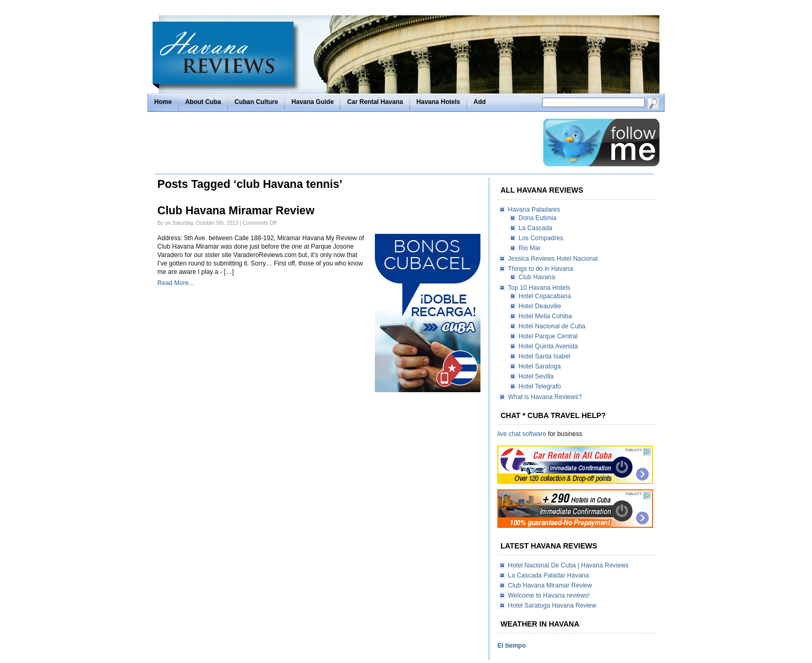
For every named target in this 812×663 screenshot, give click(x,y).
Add (480, 102)
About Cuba (203, 102)
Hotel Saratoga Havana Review (552, 605)
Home (163, 102)
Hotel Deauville (540, 306)
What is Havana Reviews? (545, 397)
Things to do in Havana (540, 269)
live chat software (522, 434)
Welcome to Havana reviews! (549, 595)
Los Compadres (541, 238)
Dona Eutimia (537, 218)
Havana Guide (313, 102)
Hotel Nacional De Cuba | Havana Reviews (568, 565)
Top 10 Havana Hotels (539, 288)
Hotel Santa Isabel (544, 356)
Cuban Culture (256, 102)
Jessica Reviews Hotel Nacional (553, 259)
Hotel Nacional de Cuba (552, 326)
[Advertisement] (346, 143)
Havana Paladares (534, 210)
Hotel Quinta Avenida (548, 346)
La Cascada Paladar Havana (548, 575)
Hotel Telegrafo (540, 386)
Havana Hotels (438, 102)
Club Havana (537, 277)
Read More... (176, 283)
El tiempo (512, 646)
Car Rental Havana (375, 102)
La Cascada (535, 228)
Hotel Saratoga (540, 366)
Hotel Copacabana (545, 296)
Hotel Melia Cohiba (545, 316)
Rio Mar (530, 248)
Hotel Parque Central (548, 336)
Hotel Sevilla (536, 376)
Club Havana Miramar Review (236, 211)
